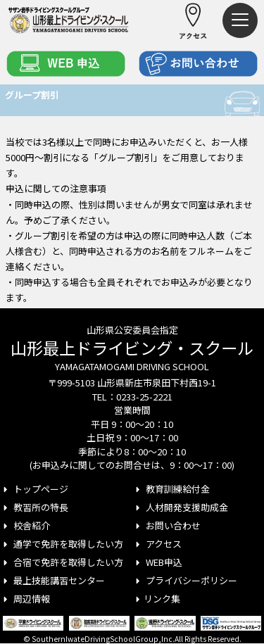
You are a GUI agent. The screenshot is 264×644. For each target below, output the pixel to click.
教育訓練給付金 (171, 489)
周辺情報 (25, 599)
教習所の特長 (34, 507)
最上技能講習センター (52, 580)
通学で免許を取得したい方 (62, 544)
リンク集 (156, 599)
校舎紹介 (25, 525)
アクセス (157, 544)
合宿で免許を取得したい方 (62, 562)
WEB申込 (157, 562)
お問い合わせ (166, 525)
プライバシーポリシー (185, 580)
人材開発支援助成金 (180, 507)
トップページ (34, 489)
